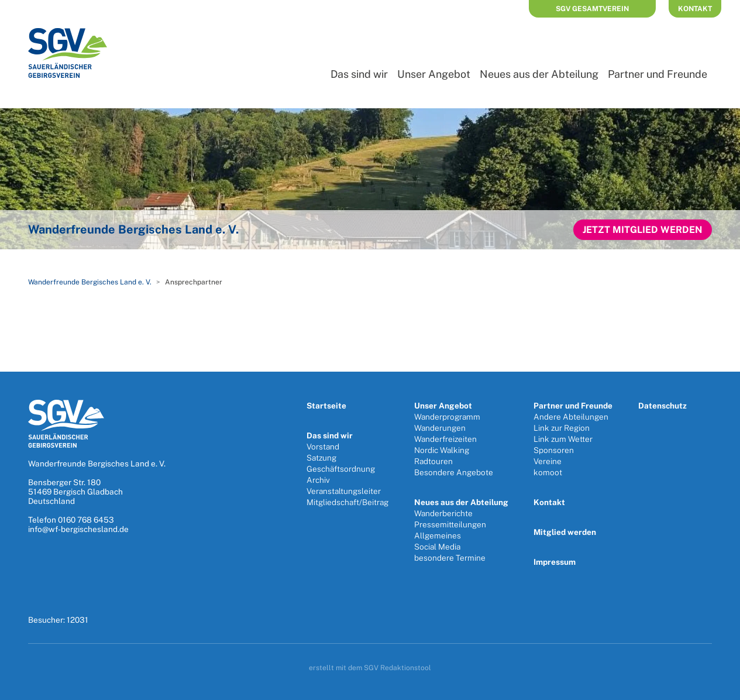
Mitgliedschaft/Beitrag (347, 502)
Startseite (326, 406)
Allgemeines (438, 536)
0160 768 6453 (86, 520)
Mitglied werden (565, 532)
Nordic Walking (442, 450)
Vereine (548, 461)
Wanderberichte (443, 513)
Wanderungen (440, 428)
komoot (548, 472)
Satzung (321, 458)
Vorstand (323, 447)
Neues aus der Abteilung (539, 74)
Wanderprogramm (447, 417)
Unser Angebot (434, 74)
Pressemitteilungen (450, 524)
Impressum (555, 562)
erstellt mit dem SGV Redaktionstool (370, 668)
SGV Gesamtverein (592, 9)
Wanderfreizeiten (445, 439)
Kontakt (695, 9)
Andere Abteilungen (571, 417)
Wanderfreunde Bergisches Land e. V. (90, 282)
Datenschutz (662, 406)
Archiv (318, 480)
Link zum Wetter (563, 439)
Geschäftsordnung (341, 469)
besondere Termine (450, 558)
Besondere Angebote (454, 472)
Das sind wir (359, 74)
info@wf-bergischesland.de (78, 529)
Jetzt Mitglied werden (643, 230)
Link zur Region (562, 428)
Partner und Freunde (658, 74)
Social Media (437, 547)
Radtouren (433, 461)
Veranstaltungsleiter (344, 491)
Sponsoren (554, 450)
